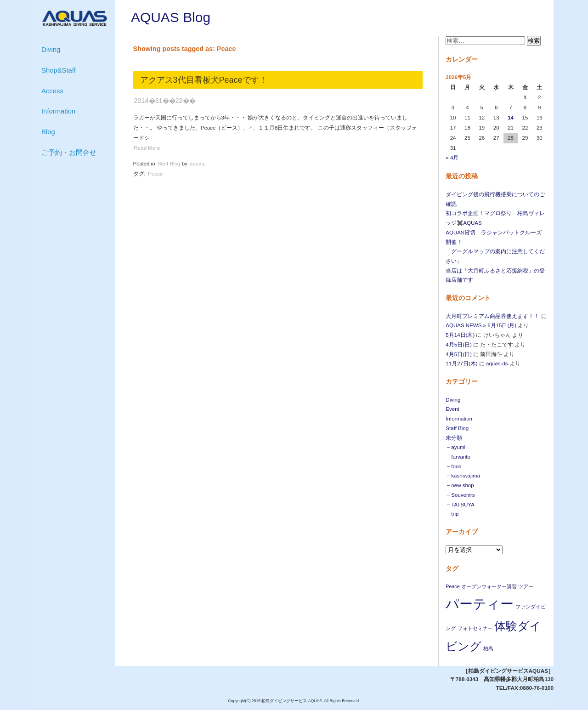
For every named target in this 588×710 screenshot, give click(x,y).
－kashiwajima (463, 476)
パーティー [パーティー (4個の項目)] (480, 604)
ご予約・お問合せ (69, 153)
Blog (48, 132)
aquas (197, 164)
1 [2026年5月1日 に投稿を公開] (525, 97)
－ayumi (455, 447)
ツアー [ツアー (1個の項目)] (526, 586)
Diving (51, 50)
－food (453, 466)
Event (452, 409)
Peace (155, 174)
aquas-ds (497, 364)
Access (52, 91)
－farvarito (458, 457)
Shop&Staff (59, 70)
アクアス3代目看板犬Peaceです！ (204, 80)
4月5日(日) (458, 345)
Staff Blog (457, 428)
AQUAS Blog (171, 17)
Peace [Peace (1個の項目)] (452, 586)
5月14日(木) (460, 335)
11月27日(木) (461, 364)
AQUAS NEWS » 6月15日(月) (481, 325)
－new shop (460, 485)
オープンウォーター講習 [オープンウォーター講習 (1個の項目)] (489, 586)
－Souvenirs (460, 495)
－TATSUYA (460, 505)
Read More (147, 148)
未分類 (454, 438)
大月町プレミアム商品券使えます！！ (492, 316)
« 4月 (452, 158)
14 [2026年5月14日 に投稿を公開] (511, 118)
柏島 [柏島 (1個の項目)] (488, 648)
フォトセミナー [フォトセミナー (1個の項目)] (475, 628)
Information (58, 111)
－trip (452, 514)
